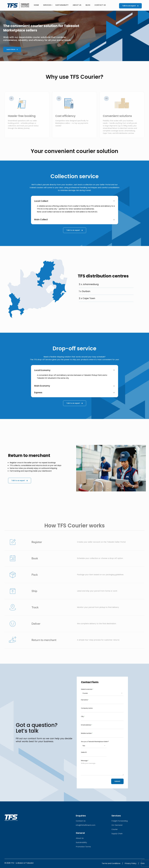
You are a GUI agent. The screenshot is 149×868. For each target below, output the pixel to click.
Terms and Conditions (111, 863)
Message (85, 761)
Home (36, 5)
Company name (87, 708)
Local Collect (75, 201)
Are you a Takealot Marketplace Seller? (95, 742)
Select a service (87, 689)
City (83, 716)
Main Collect (75, 219)
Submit (117, 781)
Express (75, 392)
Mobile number (87, 733)
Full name (85, 700)
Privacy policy (131, 863)
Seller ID (84, 752)
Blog (88, 5)
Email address (87, 725)
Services (47, 5)
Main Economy (75, 386)
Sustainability (62, 5)
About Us (77, 5)
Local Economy (75, 370)
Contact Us (100, 5)
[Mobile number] (102, 736)
